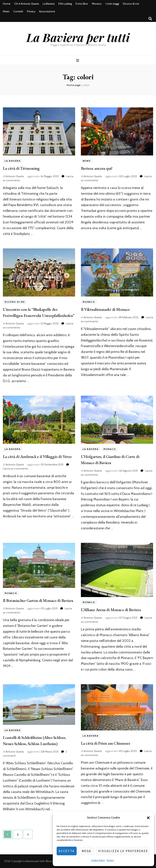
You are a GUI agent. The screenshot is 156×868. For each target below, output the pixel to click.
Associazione (47, 11)
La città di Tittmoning (21, 168)
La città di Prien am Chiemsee (106, 743)
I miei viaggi (112, 4)
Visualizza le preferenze (123, 851)
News (6, 11)
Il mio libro (82, 4)
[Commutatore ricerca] (150, 19)
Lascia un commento (16, 469)
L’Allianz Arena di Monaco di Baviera (111, 610)
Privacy (110, 860)
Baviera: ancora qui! (97, 168)
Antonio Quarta (15, 176)
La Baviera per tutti (78, 37)
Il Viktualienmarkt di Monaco (105, 309)
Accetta (67, 851)
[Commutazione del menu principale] (78, 61)
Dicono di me (131, 4)
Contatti (18, 11)
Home (7, 4)
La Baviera (49, 4)
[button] (148, 818)
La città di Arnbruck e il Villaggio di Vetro (37, 457)
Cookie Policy (98, 860)
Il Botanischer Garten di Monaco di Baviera (38, 600)
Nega (86, 851)
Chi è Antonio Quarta (27, 4)
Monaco (97, 4)
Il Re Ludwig (65, 4)
